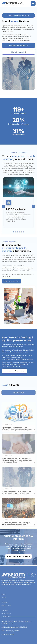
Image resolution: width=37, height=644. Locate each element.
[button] (33, 4)
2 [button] (16, 234)
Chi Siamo (5, 610)
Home (3, 602)
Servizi (4, 605)
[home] (13, 4)
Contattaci (5, 618)
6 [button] (23, 234)
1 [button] (14, 234)
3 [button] (18, 234)
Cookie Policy (6, 624)
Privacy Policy (6, 621)
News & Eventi (6, 613)
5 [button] (22, 234)
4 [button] (20, 234)
